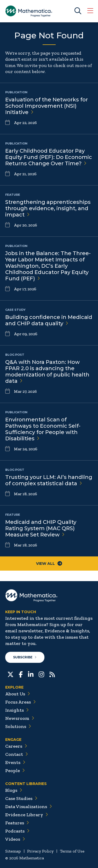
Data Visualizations (29, 807)
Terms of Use (72, 851)
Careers (16, 746)
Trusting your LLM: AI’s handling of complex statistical (49, 480)
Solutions (18, 726)
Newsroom (20, 718)
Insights (17, 710)
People (15, 771)
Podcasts (17, 831)
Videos (15, 839)
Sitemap (13, 851)
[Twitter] (10, 674)
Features (17, 823)
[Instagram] (41, 674)
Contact (17, 754)
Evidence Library (27, 815)
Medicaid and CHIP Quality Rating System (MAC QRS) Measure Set (41, 528)
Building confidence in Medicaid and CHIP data (49, 320)
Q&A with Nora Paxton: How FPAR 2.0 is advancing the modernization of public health (47, 371)
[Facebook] (21, 674)
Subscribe (25, 657)
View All (49, 564)
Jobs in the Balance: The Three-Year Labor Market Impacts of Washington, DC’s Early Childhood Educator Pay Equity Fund (48, 266)
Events (15, 762)
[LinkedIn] (31, 674)
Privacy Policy (40, 851)
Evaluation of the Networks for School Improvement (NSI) (47, 106)
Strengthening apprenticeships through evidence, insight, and (48, 208)
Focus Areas (21, 702)
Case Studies (21, 798)
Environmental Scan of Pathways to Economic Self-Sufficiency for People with (43, 429)
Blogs (14, 790)
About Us (18, 694)
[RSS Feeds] (52, 674)
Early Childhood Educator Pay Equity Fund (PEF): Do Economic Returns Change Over (49, 157)
